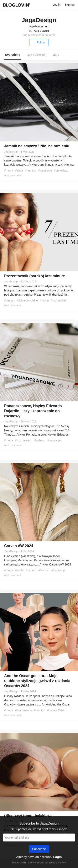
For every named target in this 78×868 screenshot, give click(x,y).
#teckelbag (61, 170)
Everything (13, 55)
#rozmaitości (59, 300)
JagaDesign (11, 152)
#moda (9, 170)
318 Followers (36, 55)
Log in (57, 5)
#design (9, 300)
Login (58, 857)
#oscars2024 (56, 710)
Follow (39, 42)
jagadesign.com (39, 26)
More (58, 55)
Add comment (12, 175)
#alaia (19, 170)
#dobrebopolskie (27, 300)
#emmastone (24, 710)
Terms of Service (57, 863)
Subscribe (39, 849)
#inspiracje (45, 170)
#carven (31, 570)
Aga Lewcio (41, 31)
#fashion (30, 170)
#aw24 (19, 570)
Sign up (70, 5)
